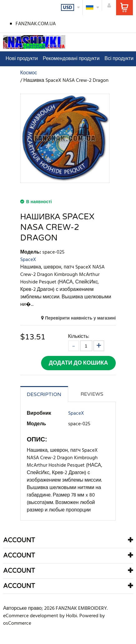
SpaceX (28, 260)
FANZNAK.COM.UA (36, 24)
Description (44, 394)
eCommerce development (31, 616)
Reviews (92, 394)
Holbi (72, 616)
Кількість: (79, 336)
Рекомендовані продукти (71, 59)
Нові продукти (22, 59)
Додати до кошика (78, 363)
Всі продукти (119, 59)
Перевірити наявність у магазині (80, 318)
